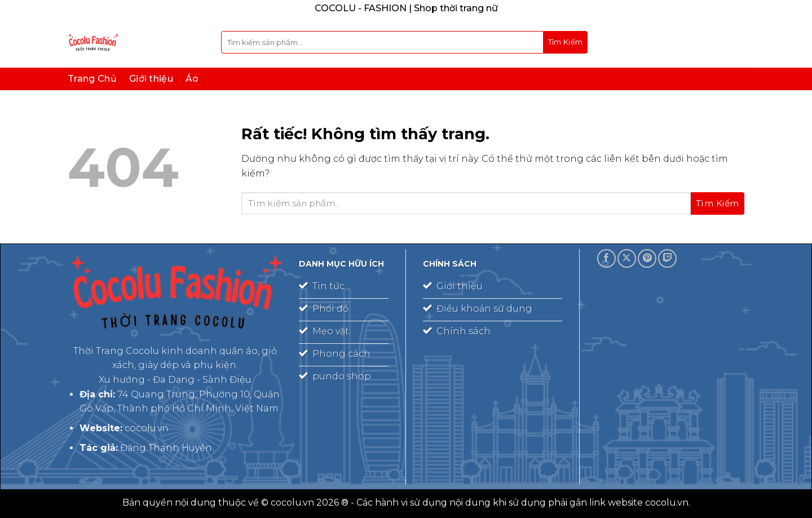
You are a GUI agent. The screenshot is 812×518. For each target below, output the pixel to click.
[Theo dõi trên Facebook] (606, 258)
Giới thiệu (151, 79)
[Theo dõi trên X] (627, 258)
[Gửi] (566, 42)
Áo (192, 79)
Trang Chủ (92, 79)
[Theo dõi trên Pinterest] (647, 258)
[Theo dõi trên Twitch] (667, 258)
